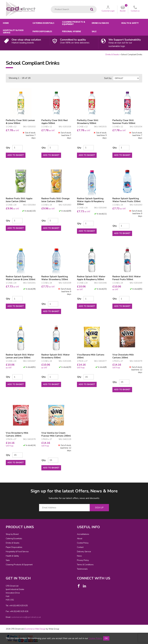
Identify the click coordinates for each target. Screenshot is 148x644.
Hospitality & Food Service (13, 31)
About (80, 539)
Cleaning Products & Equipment (73, 23)
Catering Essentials (43, 23)
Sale (94, 31)
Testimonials (82, 569)
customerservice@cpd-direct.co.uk (26, 617)
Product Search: (51, 6)
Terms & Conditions (85, 565)
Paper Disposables (42, 31)
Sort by (108, 78)
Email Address (0, 486)
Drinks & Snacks (100, 23)
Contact (80, 547)
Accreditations (83, 534)
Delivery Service (84, 552)
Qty (8, 148)
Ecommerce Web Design (35, 629)
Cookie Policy (83, 543)
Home (6, 23)
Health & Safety (130, 23)
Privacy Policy (83, 560)
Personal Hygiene (71, 31)
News (79, 556)
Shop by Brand (12, 534)
